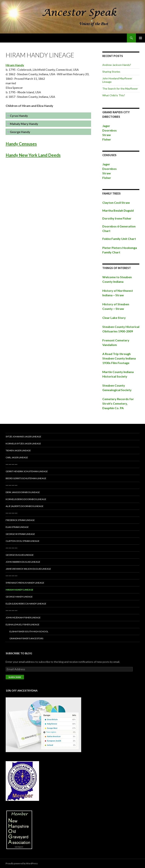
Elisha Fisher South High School (29, 631)
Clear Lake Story (114, 318)
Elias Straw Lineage (17, 527)
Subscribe (15, 677)
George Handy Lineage (19, 597)
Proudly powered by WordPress (22, 863)
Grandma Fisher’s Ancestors (26, 638)
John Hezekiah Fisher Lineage (23, 618)
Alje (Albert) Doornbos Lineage (25, 506)
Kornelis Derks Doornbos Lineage (26, 499)
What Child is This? (114, 95)
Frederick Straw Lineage (20, 520)
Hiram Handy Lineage (19, 590)
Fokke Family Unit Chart (119, 239)
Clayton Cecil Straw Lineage (23, 541)
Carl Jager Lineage (17, 457)
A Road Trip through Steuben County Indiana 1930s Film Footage (119, 358)
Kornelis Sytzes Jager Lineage (23, 444)
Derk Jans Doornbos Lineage (23, 492)
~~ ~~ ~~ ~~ (12, 464)
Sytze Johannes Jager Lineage (23, 437)
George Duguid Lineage (20, 555)
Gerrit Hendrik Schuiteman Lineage (27, 471)
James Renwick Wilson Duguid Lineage (28, 569)
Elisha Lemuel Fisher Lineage (23, 624)
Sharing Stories (111, 72)
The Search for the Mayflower (120, 89)
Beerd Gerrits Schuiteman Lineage (26, 478)
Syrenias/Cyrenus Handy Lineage (25, 583)
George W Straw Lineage (20, 534)
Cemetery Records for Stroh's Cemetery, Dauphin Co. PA (118, 403)
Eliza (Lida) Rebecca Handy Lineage (26, 604)
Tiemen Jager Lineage (18, 450)
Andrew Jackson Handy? (117, 65)
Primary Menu (140, 38)
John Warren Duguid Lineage (23, 562)
